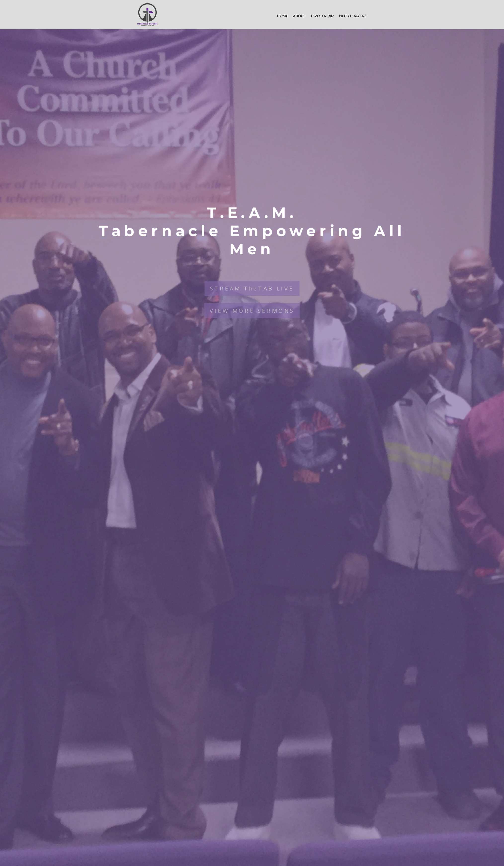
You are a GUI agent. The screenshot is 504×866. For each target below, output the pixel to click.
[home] (147, 15)
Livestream (323, 16)
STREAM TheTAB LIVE (252, 281)
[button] (300, 16)
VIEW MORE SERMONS (252, 304)
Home (282, 16)
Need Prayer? (353, 16)
